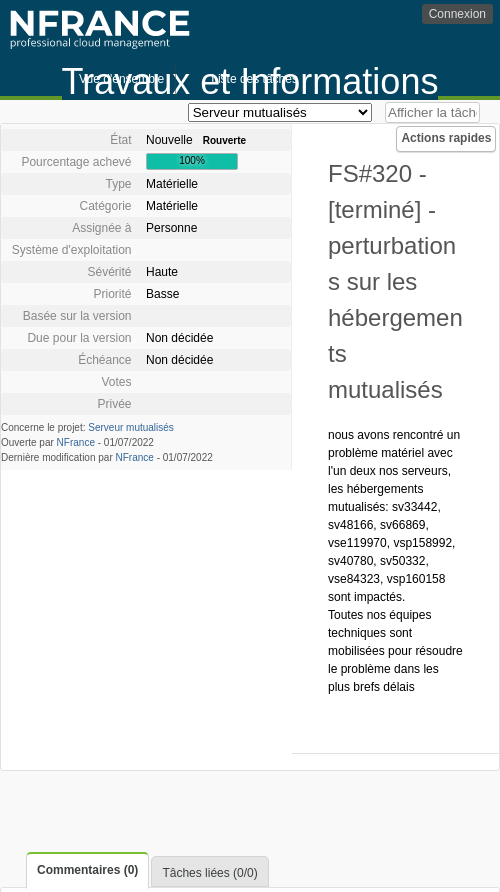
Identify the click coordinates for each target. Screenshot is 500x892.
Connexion (457, 14)
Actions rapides (446, 138)
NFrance (76, 442)
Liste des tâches (254, 79)
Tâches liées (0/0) (209, 873)
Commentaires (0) (87, 870)
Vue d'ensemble (121, 79)
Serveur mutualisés (131, 427)
